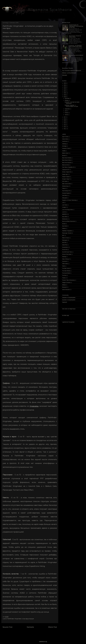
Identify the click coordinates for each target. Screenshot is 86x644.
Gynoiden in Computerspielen (69, 300)
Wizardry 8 (65, 287)
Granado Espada (66, 193)
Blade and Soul (66, 165)
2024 (65, 85)
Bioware (64, 156)
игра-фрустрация (28, 619)
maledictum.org (43, 642)
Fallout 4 (64, 188)
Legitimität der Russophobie (68, 322)
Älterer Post (53, 627)
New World (65, 226)
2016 (65, 119)
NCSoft (64, 224)
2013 (65, 125)
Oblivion (64, 228)
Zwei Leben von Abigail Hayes (69, 309)
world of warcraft (66, 290)
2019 (65, 95)
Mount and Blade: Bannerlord (69, 221)
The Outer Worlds (66, 271)
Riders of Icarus (66, 238)
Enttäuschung (65, 186)
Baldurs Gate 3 (65, 153)
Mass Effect (65, 217)
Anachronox (65, 141)
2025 (65, 83)
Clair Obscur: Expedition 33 (68, 167)
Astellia (64, 151)
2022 (65, 89)
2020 (65, 93)
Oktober (67, 100)
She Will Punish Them (67, 252)
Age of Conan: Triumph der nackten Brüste (75, 36)
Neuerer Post (8, 627)
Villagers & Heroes (66, 283)
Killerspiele (65, 75)
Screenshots (65, 247)
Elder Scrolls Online (67, 184)
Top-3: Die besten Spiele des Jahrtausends (72, 71)
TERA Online (65, 264)
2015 (65, 121)
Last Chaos (65, 205)
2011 (65, 129)
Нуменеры (34, 406)
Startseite (30, 627)
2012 (65, 127)
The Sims (64, 275)
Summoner (65, 261)
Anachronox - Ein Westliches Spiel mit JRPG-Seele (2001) (75, 46)
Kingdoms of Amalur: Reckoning (69, 200)
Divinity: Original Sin (67, 172)
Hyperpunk (65, 302)
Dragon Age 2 (65, 174)
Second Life (65, 250)
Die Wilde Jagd (66, 315)
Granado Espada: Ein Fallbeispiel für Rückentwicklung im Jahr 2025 (76, 26)
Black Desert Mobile (67, 158)
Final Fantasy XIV (66, 191)
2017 (65, 117)
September (67, 109)
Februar (67, 113)
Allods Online (65, 139)
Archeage (64, 146)
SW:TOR (64, 243)
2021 (65, 91)
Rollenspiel (65, 240)
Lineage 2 (64, 207)
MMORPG (64, 214)
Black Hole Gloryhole (67, 163)
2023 (65, 87)
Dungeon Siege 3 (66, 179)
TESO (64, 266)
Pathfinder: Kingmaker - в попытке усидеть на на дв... (72, 106)
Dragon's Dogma (66, 177)
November (67, 98)
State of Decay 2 (66, 259)
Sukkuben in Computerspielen (69, 298)
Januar (67, 115)
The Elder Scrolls (66, 268)
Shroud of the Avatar (67, 254)
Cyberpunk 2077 (66, 170)
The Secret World (66, 273)
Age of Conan (65, 137)
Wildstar (64, 285)
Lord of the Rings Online (68, 210)
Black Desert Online (67, 160)
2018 (65, 97)
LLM (63, 203)
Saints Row (65, 245)
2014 (65, 123)
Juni (66, 111)
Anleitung (64, 144)
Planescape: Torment (67, 233)
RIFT (63, 235)
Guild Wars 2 (65, 195)
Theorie (64, 278)
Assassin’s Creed (66, 148)
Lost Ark (64, 212)
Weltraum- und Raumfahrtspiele (69, 73)
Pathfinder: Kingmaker (14, 619)
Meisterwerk (65, 219)
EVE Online (65, 181)
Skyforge (64, 257)
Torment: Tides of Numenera (68, 280)
